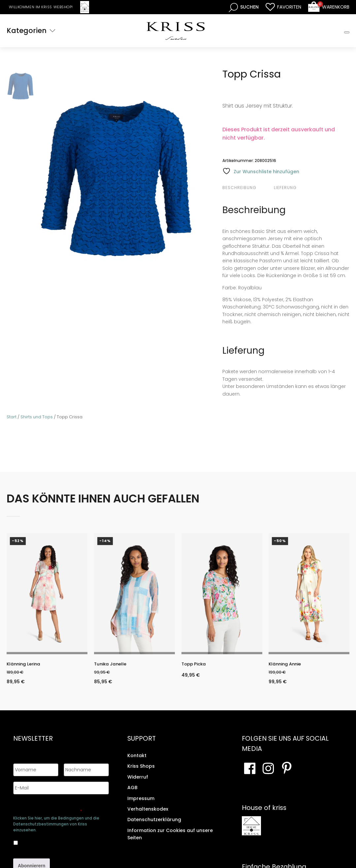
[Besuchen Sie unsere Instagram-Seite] (268, 773)
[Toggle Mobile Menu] (347, 32)
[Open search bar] (244, 7)
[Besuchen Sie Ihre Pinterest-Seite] (287, 773)
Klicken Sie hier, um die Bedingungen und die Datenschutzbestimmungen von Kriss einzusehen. (56, 821)
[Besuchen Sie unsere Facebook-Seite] (250, 773)
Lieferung (285, 188)
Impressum (141, 803)
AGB (132, 792)
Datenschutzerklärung (154, 824)
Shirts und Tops (37, 417)
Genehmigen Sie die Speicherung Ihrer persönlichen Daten (55, 806)
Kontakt (137, 760)
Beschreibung (239, 188)
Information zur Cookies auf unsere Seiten (170, 839)
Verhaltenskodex (148, 814)
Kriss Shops (141, 771)
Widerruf (138, 782)
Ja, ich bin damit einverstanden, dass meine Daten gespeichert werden (58, 839)
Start (12, 417)
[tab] (247, 188)
